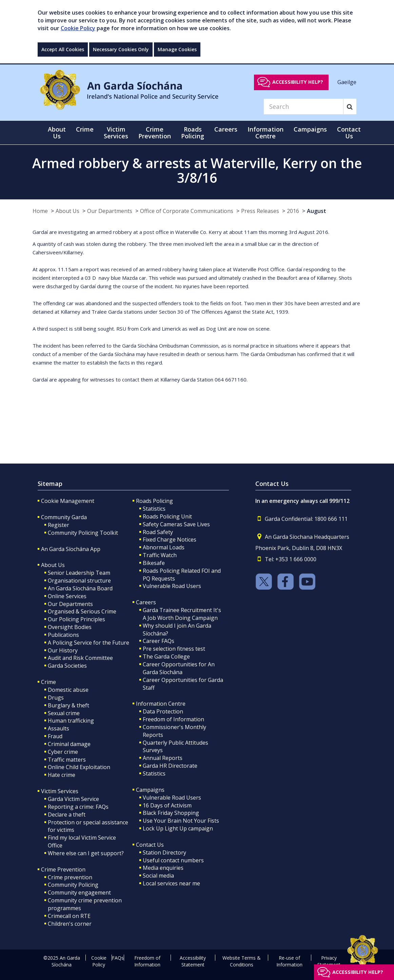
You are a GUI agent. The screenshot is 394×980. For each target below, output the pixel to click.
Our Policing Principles (76, 619)
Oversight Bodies (70, 627)
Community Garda (64, 517)
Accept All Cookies (63, 49)
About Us (67, 211)
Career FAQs (159, 641)
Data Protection (163, 711)
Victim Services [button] (116, 133)
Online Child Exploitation (79, 767)
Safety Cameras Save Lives (176, 524)
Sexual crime (64, 713)
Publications (63, 635)
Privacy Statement (329, 961)
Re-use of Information (289, 961)
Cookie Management (68, 501)
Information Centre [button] (265, 133)
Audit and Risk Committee (80, 658)
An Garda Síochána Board (80, 588)
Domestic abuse (68, 690)
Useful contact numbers (173, 860)
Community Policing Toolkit (83, 533)
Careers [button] (226, 129)
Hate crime (62, 775)
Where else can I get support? (86, 853)
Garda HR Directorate (170, 766)
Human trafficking (71, 721)
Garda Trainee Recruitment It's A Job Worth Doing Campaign (182, 614)
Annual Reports (163, 758)
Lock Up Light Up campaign (178, 828)
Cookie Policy (78, 28)
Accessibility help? (298, 82)
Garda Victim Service (73, 799)
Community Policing (73, 885)
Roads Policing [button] (193, 133)
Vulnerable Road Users (172, 586)
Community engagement (79, 893)
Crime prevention (70, 877)
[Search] (303, 106)
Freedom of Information (173, 719)
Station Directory (164, 852)
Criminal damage (69, 744)
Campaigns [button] (310, 129)
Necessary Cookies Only (121, 49)
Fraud (55, 736)
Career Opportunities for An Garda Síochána (179, 668)
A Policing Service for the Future (88, 643)
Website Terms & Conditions (242, 961)
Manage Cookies (177, 49)
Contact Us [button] (349, 133)
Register (58, 525)
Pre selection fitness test (174, 649)
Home (40, 211)
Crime (48, 682)
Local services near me (171, 883)
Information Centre (161, 704)
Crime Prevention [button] (155, 133)
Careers (146, 602)
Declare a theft (67, 815)
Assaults (58, 728)
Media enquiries (163, 868)
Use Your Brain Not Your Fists (181, 821)
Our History (63, 650)
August (317, 211)
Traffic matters (67, 760)
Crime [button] (85, 129)
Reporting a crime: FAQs (78, 807)
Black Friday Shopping (171, 813)
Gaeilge (347, 82)
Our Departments (110, 211)
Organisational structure (79, 581)
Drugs (56, 698)
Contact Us (150, 845)
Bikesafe (154, 563)
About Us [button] (57, 133)
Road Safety (158, 532)
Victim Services (60, 791)
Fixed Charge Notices (170, 540)
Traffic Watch (160, 555)
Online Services (67, 596)
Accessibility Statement (193, 961)
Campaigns (150, 790)
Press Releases (260, 211)
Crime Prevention (63, 869)
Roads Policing (154, 501)
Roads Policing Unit (167, 516)
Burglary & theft (68, 705)
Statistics (154, 509)
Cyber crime (63, 752)
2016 (293, 211)
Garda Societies (67, 666)
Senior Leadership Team (79, 573)
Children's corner (70, 924)
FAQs (118, 958)
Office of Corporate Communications (187, 211)
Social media (158, 876)
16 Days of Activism (167, 805)
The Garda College (166, 656)
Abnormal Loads (164, 547)
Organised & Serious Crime (82, 611)
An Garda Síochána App (71, 549)
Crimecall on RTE (69, 916)
